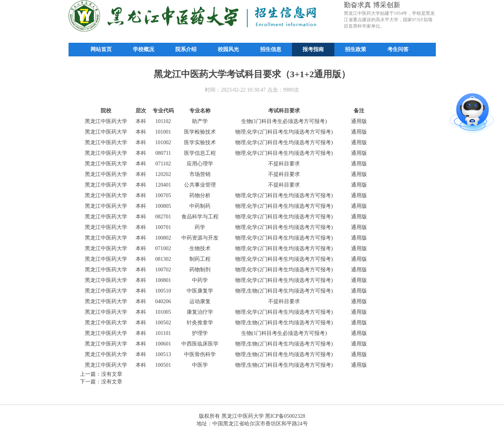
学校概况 (144, 49)
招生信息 (271, 49)
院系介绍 (186, 49)
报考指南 (313, 49)
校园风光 (228, 49)
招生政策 (356, 49)
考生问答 (398, 49)
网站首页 (101, 49)
